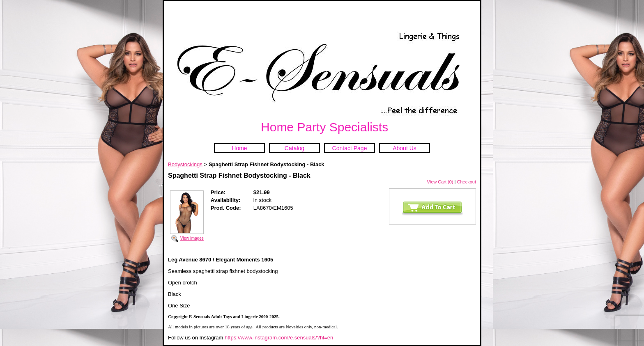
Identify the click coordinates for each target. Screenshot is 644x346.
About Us (405, 148)
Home (239, 148)
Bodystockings (185, 164)
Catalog (294, 148)
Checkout (467, 182)
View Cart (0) (440, 182)
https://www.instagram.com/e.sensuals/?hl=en (279, 338)
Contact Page (350, 148)
